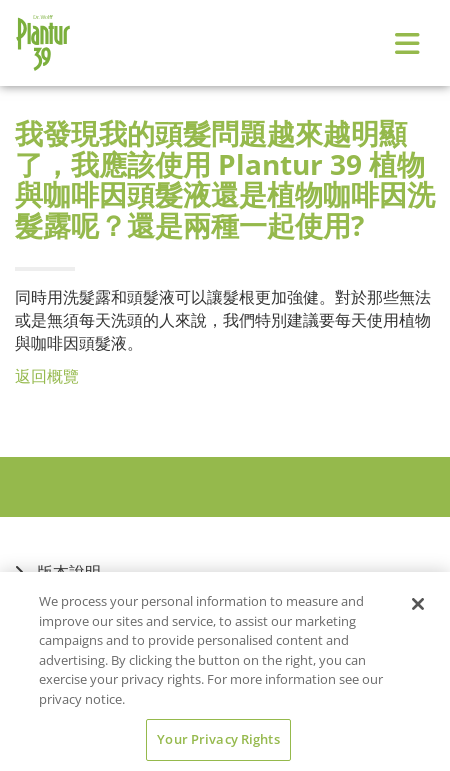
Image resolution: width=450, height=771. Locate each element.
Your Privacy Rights (218, 739)
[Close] (418, 604)
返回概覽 (47, 376)
